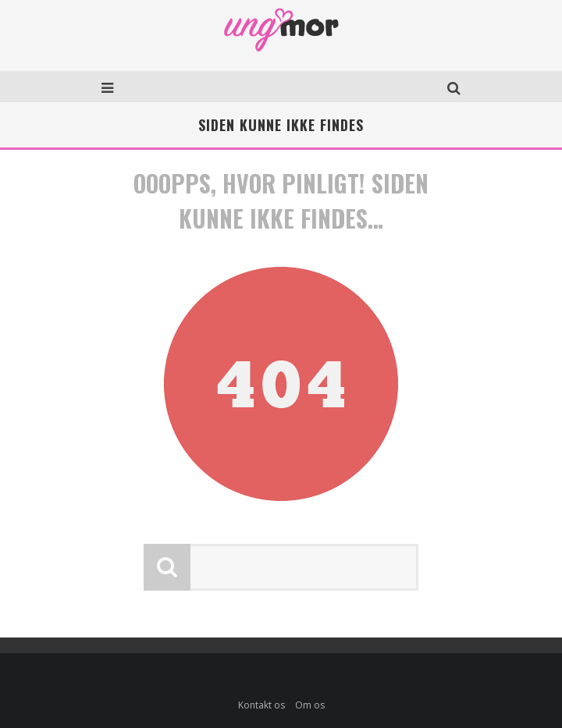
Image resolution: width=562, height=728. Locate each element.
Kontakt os (261, 705)
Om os (310, 705)
